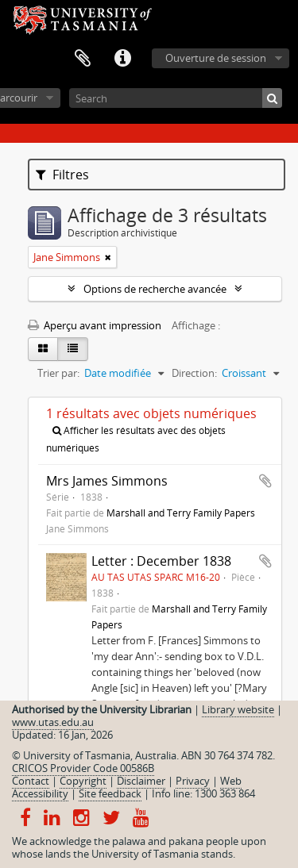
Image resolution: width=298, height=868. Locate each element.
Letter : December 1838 (161, 561)
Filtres (62, 175)
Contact (31, 781)
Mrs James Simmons (107, 481)
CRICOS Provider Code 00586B (83, 768)
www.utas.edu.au (53, 722)
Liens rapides (122, 59)
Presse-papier (83, 59)
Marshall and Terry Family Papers (181, 513)
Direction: (194, 373)
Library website (238, 709)
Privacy (193, 781)
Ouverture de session (216, 58)
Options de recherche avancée (155, 289)
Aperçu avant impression (95, 325)
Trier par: (58, 373)
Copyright (83, 781)
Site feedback (110, 793)
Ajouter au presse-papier (265, 481)
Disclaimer (141, 781)
